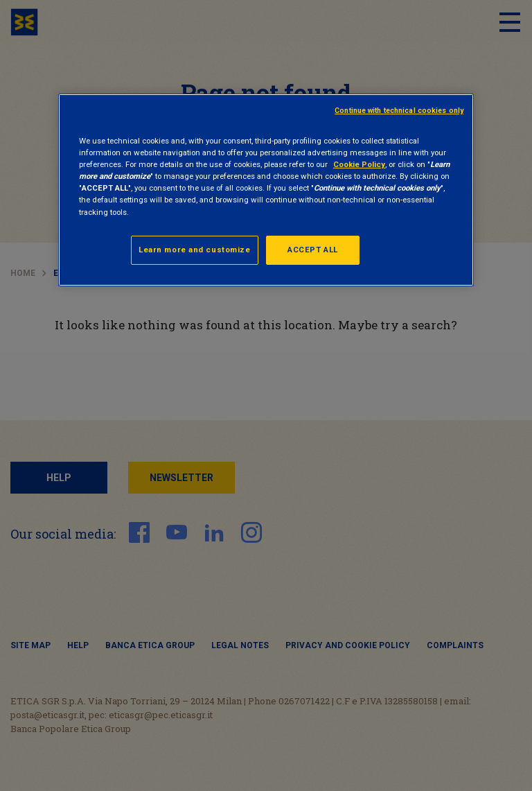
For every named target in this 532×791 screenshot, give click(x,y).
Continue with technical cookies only (399, 111)
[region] (266, 190)
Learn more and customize (195, 250)
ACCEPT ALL (313, 250)
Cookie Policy (359, 164)
